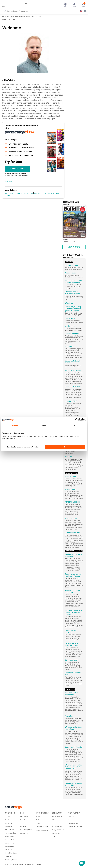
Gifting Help (24, 833)
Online (38, 823)
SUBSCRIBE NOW (17, 169)
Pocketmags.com (73, 820)
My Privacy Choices (11, 860)
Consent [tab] (15, 426)
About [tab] (73, 426)
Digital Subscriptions (9, 16)
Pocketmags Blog (10, 833)
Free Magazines (10, 830)
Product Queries (57, 816)
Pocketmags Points (42, 827)
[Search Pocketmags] (5, 11)
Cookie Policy (9, 856)
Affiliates (55, 820)
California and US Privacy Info (10, 848)
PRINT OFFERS (27, 193)
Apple (38, 816)
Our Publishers (9, 836)
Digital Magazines (42, 830)
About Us (71, 816)
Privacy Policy (9, 843)
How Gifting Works (26, 830)
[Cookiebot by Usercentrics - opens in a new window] (76, 420)
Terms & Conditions (11, 853)
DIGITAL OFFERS (41, 193)
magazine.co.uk (73, 823)
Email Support (25, 820)
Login (54, 837)
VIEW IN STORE (74, 247)
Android (39, 820)
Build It (20, 16)
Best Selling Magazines (8, 825)
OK (65, 447)
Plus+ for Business (11, 840)
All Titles (7, 816)
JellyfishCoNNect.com (75, 827)
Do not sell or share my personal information (23, 447)
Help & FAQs (24, 816)
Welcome (39, 16)
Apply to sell (56, 833)
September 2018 (29, 16)
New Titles (8, 820)
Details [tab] (44, 426)
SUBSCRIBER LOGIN (12, 193)
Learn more (9, 181)
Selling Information (58, 830)
